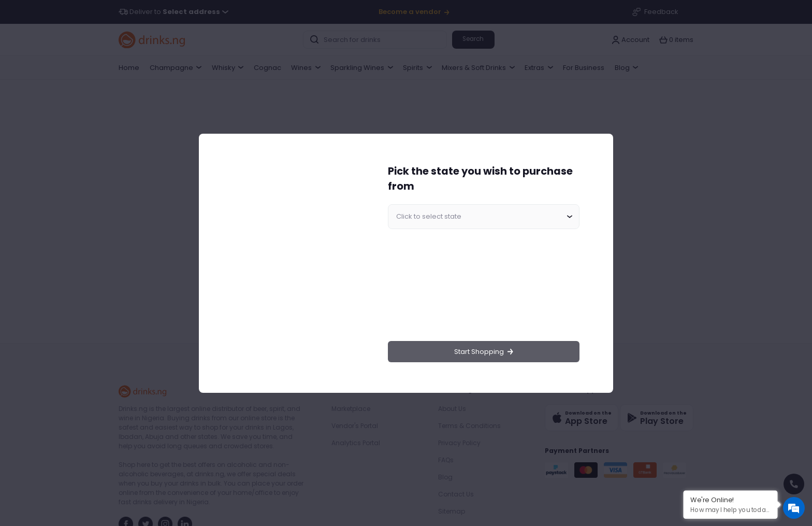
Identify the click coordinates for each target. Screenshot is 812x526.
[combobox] (484, 217)
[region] (290, 263)
